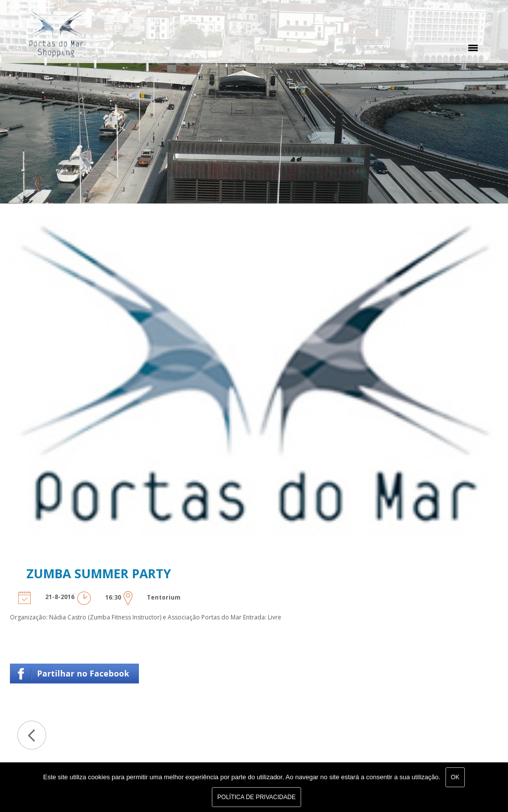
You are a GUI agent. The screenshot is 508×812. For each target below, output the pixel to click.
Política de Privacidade (256, 797)
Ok (455, 777)
